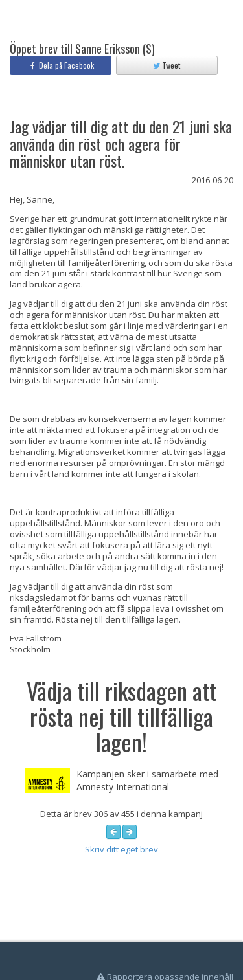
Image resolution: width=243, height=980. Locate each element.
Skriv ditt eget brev (121, 849)
